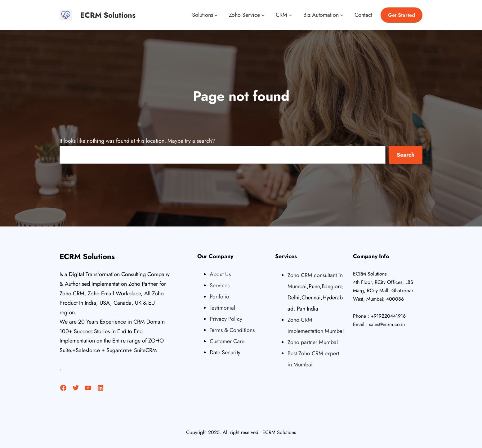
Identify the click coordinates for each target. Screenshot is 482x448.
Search (406, 155)
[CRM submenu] (290, 15)
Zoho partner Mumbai (313, 342)
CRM (281, 15)
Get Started (402, 15)
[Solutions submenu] (216, 15)
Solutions (203, 15)
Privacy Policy (226, 319)
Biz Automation (321, 15)
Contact (363, 15)
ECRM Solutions (108, 15)
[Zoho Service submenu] (263, 15)
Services (220, 285)
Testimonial (222, 308)
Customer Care (227, 341)
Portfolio (219, 297)
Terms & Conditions (232, 330)
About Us (220, 274)
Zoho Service (244, 15)
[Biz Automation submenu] (342, 15)
